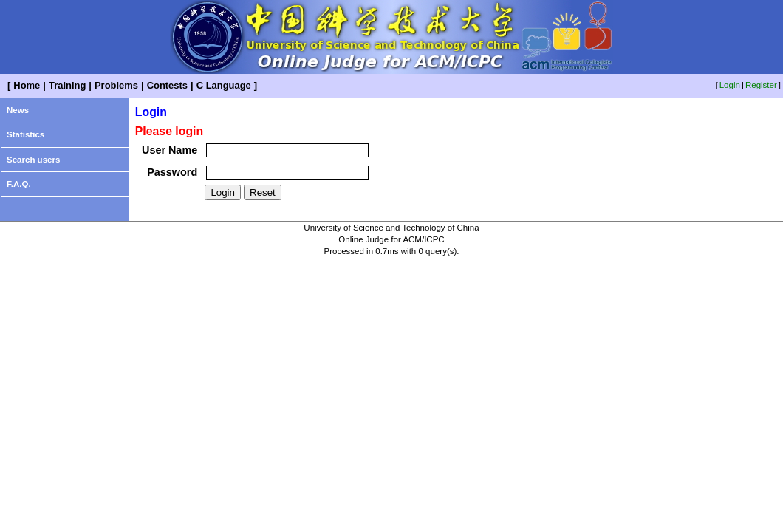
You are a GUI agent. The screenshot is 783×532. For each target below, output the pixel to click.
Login (730, 85)
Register (761, 85)
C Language (224, 85)
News (18, 110)
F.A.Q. (19, 184)
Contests (167, 85)
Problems (116, 85)
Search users (33, 160)
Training (67, 85)
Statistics (25, 134)
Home (27, 85)
